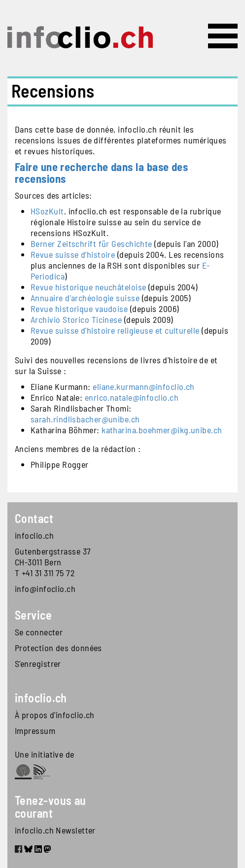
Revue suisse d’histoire (73, 254)
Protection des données (58, 648)
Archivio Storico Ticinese (76, 319)
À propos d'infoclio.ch (55, 715)
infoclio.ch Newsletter (55, 830)
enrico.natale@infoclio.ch (132, 397)
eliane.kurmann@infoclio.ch (144, 386)
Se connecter (39, 632)
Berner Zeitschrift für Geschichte (91, 243)
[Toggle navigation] (223, 36)
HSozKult (47, 211)
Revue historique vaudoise (79, 309)
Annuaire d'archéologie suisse (85, 298)
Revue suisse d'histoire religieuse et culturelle (115, 330)
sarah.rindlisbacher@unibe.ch (85, 419)
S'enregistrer (38, 663)
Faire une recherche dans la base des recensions (101, 173)
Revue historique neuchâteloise (88, 287)
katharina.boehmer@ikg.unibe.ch (162, 430)
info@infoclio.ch (45, 589)
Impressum (35, 730)
